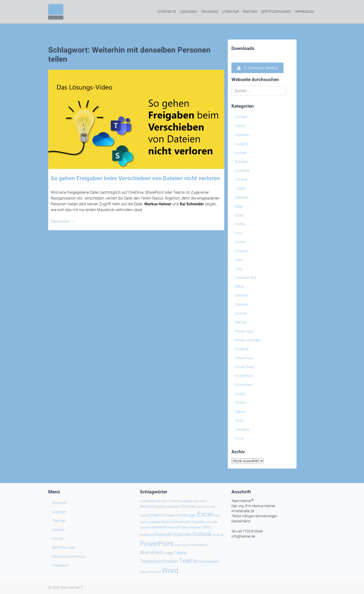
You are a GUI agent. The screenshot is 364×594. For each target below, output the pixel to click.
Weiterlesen (63, 221)
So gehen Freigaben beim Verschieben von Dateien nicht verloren (135, 178)
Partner (250, 12)
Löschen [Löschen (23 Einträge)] (145, 527)
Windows (242, 429)
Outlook (241, 313)
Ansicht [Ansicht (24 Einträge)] (174, 501)
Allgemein (243, 135)
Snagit (240, 394)
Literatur (230, 12)
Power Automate (248, 340)
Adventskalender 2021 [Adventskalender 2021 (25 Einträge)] (154, 501)
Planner (241, 322)
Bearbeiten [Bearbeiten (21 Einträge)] (201, 501)
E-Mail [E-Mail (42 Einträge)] (155, 515)
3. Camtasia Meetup (257, 68)
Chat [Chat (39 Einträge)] (185, 506)
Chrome (241, 180)
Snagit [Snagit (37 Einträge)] (168, 553)
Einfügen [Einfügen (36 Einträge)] (168, 515)
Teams (240, 412)
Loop (239, 269)
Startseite (167, 12)
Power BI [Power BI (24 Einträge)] (218, 535)
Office (239, 287)
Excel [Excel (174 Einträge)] (205, 514)
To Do (239, 421)
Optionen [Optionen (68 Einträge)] (182, 534)
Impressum (304, 12)
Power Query (245, 367)
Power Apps (244, 331)
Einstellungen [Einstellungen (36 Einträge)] (186, 515)
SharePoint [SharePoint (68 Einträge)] (151, 553)
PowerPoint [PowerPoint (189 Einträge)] (157, 544)
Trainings (209, 12)
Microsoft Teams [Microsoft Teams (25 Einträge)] (179, 527)
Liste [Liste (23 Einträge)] (214, 522)
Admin (240, 126)
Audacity (242, 144)
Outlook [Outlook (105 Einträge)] (202, 534)
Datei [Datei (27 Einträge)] (193, 507)
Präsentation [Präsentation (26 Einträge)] (199, 545)
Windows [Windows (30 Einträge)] (154, 572)
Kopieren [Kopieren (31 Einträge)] (198, 522)
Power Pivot (244, 358)
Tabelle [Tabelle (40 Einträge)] (180, 553)
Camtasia (243, 171)
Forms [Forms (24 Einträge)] (144, 522)
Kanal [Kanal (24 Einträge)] (165, 522)
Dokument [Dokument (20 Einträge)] (203, 507)
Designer (242, 197)
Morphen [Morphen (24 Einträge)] (196, 527)
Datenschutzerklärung (69, 556)
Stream (241, 403)
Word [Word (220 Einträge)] (170, 571)
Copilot (241, 188)
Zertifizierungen (276, 12)
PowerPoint (244, 376)
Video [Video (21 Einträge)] (143, 572)
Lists (239, 260)
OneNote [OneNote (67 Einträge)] (163, 534)
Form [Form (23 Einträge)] (217, 516)
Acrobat (241, 117)
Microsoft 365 (246, 278)
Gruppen (242, 251)
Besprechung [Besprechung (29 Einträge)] (150, 506)
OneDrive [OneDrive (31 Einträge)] (146, 535)
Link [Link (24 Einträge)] (208, 522)
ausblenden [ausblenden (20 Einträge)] (187, 501)
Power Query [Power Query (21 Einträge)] (182, 545)
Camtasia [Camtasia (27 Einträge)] (173, 507)
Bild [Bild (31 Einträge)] (163, 506)
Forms (240, 242)
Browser (242, 162)
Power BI (242, 349)
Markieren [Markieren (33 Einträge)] (159, 527)
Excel (239, 215)
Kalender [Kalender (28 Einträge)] (155, 522)
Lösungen (188, 12)
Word (239, 438)
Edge (239, 206)
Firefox (240, 224)
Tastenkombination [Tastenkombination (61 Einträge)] (159, 561)
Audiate (241, 153)
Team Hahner (71, 587)
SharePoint (244, 385)
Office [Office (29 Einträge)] (206, 527)
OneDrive (242, 296)
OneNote (242, 304)
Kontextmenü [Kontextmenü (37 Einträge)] (180, 522)
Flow (239, 233)
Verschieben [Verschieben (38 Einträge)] (209, 562)
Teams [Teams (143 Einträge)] (188, 561)
